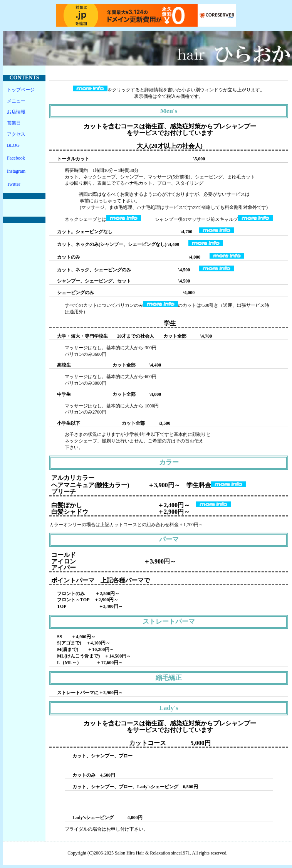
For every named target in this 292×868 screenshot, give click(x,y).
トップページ (21, 90)
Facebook (16, 158)
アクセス (16, 134)
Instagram (16, 171)
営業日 (14, 123)
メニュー (16, 101)
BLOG (13, 145)
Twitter (13, 184)
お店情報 (16, 112)
